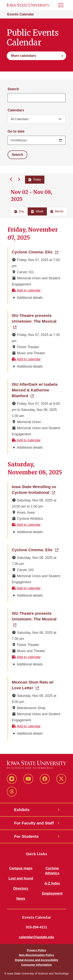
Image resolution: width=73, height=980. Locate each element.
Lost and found (21, 878)
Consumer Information (36, 965)
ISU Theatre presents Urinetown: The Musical (37, 318)
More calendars (24, 56)
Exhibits (22, 810)
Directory (21, 888)
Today (35, 180)
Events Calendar (21, 14)
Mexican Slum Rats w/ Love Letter (37, 685)
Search (13, 89)
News (21, 899)
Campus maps (21, 868)
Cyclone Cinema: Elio (35, 252)
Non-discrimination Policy (36, 955)
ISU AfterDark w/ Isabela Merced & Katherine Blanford (37, 390)
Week (37, 211)
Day (19, 211)
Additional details (30, 298)
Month (57, 211)
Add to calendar (26, 290)
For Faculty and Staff (34, 823)
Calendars (16, 110)
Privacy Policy (37, 950)
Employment (52, 893)
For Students (27, 836)
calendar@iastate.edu (37, 937)
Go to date (16, 131)
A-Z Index (52, 883)
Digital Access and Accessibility (36, 960)
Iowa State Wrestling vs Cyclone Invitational (37, 490)
